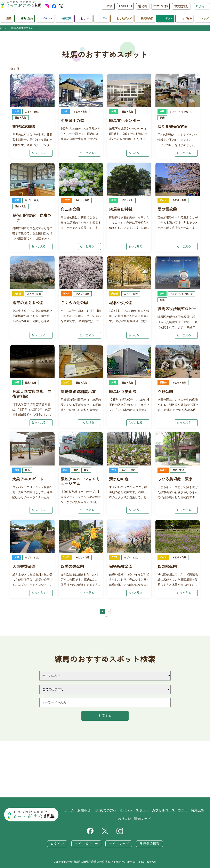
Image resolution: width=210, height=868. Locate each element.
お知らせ (88, 810)
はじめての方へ (108, 810)
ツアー (181, 810)
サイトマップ (118, 844)
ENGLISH (125, 6)
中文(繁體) (181, 6)
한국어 (143, 6)
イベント (128, 810)
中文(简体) (161, 6)
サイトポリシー (87, 844)
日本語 (108, 6)
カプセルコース (163, 810)
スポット (143, 810)
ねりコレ (126, 819)
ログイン (202, 6)
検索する (105, 739)
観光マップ (143, 819)
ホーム (74, 810)
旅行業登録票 (147, 844)
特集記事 (195, 810)
